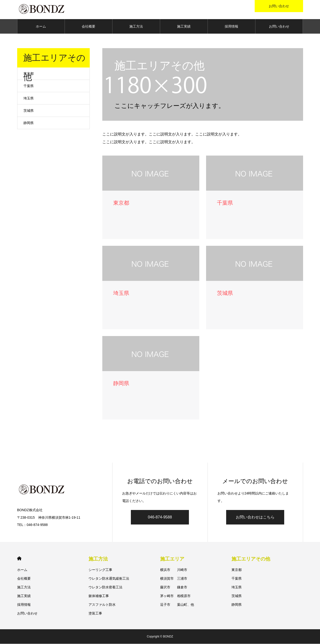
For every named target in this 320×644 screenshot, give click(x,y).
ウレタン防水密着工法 (105, 587)
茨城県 (29, 111)
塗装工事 (95, 614)
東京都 (29, 74)
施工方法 (136, 27)
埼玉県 (29, 98)
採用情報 (231, 27)
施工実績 (184, 27)
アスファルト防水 (102, 605)
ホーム (41, 27)
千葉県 (29, 86)
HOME (19, 559)
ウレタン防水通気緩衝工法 (109, 579)
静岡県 (29, 123)
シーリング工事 (100, 570)
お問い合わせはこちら (255, 518)
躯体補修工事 (99, 596)
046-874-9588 (160, 518)
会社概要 (89, 27)
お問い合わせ (279, 27)
